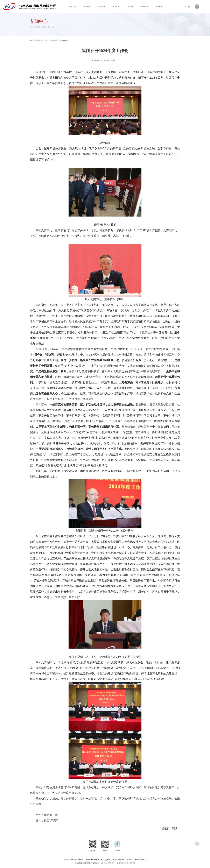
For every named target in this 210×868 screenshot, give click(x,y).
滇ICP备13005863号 (108, 863)
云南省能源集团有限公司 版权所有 (87, 863)
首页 (47, 40)
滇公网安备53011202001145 (126, 863)
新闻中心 (39, 21)
